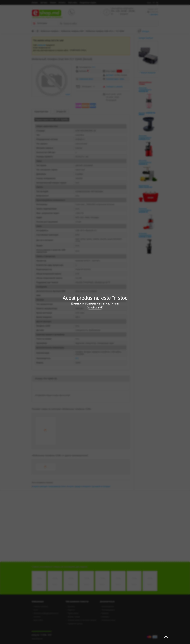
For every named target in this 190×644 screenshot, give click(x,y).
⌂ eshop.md (95, 308)
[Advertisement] (95, 330)
